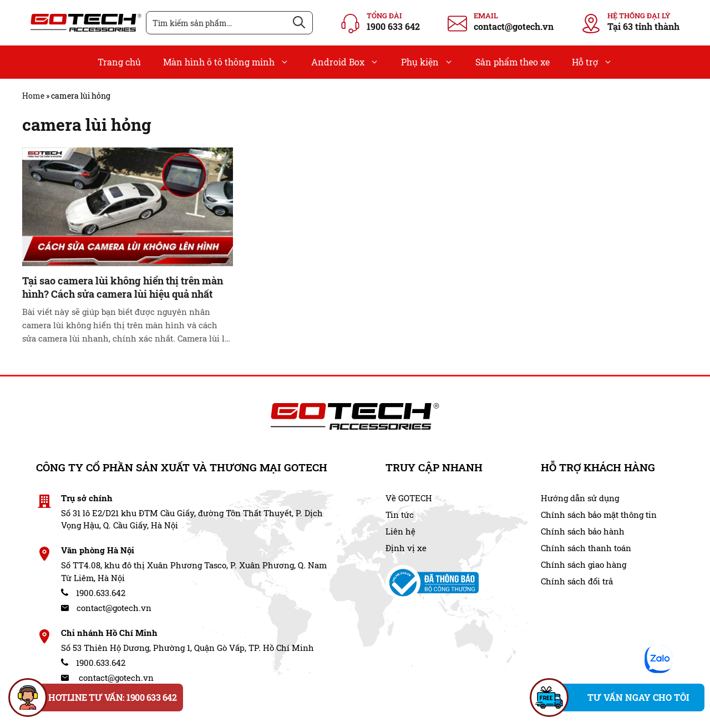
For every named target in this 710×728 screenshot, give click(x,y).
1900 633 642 (393, 26)
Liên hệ (400, 531)
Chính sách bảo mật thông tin (599, 515)
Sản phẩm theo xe (513, 62)
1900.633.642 (93, 593)
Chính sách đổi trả (577, 581)
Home (33, 96)
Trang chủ (119, 62)
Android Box (351, 62)
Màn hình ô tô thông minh (232, 62)
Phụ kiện (433, 62)
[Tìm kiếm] (299, 23)
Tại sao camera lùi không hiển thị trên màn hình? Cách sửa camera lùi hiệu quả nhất (123, 287)
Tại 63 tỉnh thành (643, 26)
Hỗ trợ (598, 62)
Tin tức (400, 515)
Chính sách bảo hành (583, 531)
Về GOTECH (409, 498)
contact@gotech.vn (514, 26)
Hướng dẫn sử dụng (580, 498)
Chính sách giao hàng (584, 564)
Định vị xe (406, 548)
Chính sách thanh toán (586, 548)
